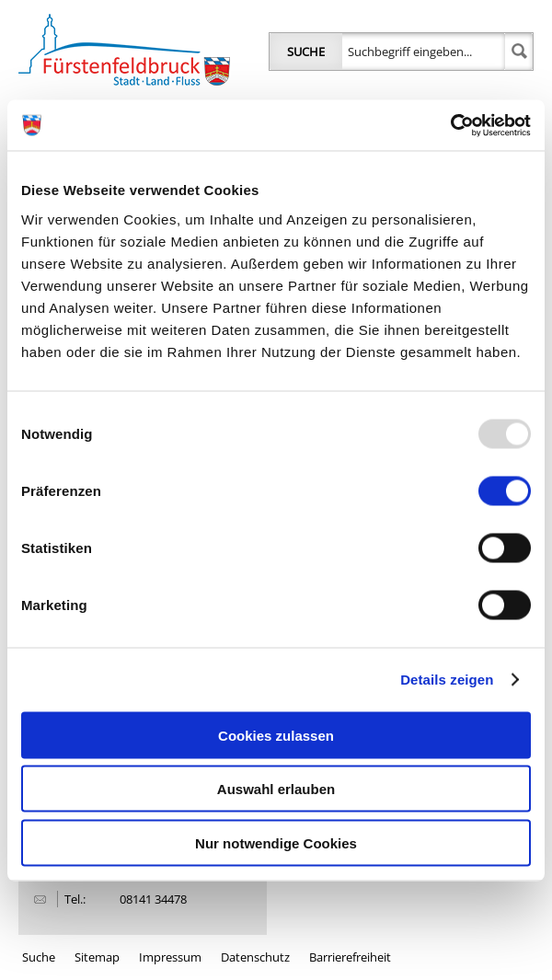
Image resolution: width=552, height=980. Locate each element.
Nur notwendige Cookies (276, 842)
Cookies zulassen (276, 735)
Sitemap (97, 957)
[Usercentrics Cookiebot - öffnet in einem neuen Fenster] (450, 125)
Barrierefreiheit (350, 957)
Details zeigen (447, 680)
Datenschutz (255, 957)
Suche (306, 52)
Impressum (170, 957)
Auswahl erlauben (276, 789)
